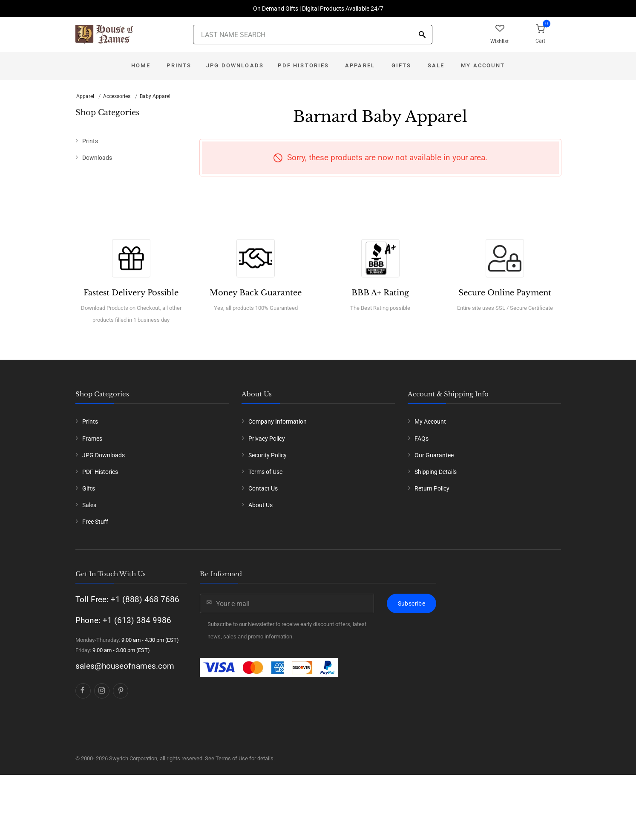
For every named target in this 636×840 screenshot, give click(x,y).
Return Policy (432, 488)
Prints (179, 65)
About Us (260, 505)
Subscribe (412, 603)
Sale (436, 65)
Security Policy (268, 455)
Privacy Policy (267, 439)
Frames (92, 439)
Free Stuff (95, 522)
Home (141, 65)
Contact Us (263, 488)
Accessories (117, 96)
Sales (89, 505)
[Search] (422, 35)
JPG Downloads (235, 65)
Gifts (401, 65)
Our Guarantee (434, 455)
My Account (483, 65)
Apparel (360, 65)
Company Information (278, 421)
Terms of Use (265, 472)
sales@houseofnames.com (125, 666)
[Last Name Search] (313, 35)
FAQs (422, 439)
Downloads (97, 158)
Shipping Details (436, 472)
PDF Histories (303, 65)
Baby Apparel (155, 96)
